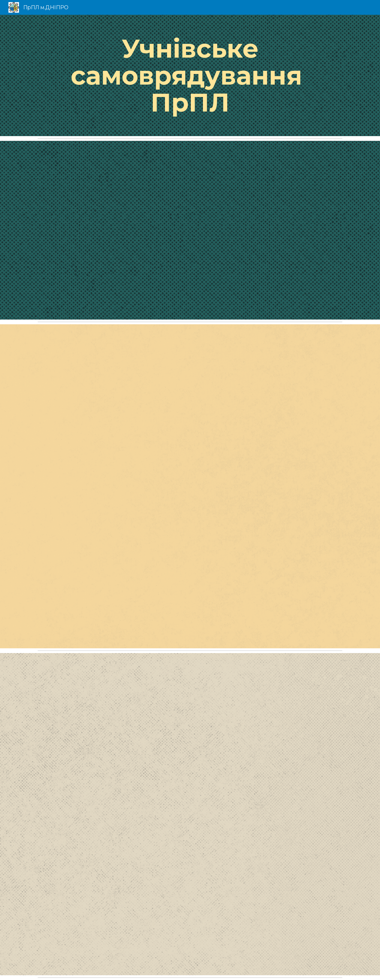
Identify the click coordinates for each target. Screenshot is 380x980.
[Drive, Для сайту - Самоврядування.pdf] (190, 230)
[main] (190, 75)
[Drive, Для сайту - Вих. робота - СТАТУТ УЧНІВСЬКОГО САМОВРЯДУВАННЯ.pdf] (190, 486)
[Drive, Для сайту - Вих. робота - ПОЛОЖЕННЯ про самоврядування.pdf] (190, 814)
